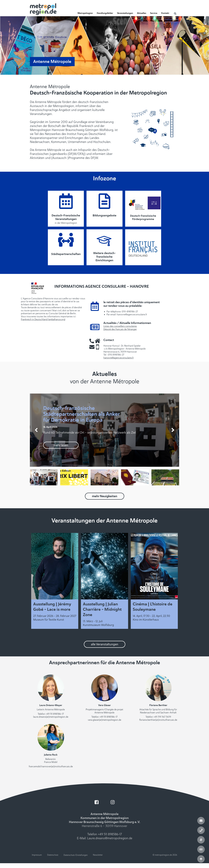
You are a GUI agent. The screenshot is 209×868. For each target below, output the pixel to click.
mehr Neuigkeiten (105, 496)
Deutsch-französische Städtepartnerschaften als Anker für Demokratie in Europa (81, 414)
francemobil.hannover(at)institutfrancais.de (51, 766)
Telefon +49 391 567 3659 (158, 717)
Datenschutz (53, 855)
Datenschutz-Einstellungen (76, 855)
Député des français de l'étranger (120, 329)
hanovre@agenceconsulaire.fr (119, 358)
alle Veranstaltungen (105, 644)
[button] (85, 14)
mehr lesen (61, 445)
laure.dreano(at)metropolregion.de (51, 717)
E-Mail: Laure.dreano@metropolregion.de (105, 838)
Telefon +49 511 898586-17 (51, 714)
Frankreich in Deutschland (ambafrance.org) (43, 319)
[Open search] (175, 13)
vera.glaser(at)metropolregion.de (104, 720)
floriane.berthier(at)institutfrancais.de (158, 720)
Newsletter (98, 855)
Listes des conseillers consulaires (120, 326)
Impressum (37, 855)
